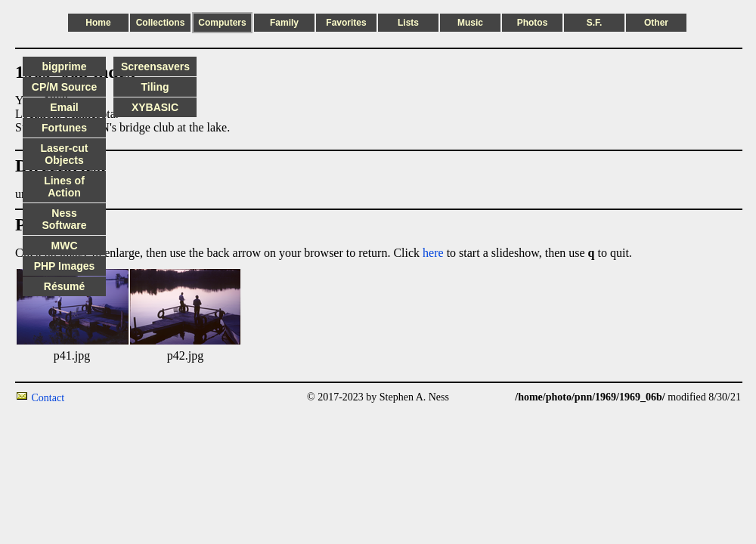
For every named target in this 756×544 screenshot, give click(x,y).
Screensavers (155, 66)
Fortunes (64, 128)
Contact (48, 398)
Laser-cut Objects (64, 154)
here (433, 253)
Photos (533, 23)
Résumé (64, 286)
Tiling (155, 87)
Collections (161, 23)
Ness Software (64, 219)
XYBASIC (155, 107)
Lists (408, 23)
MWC (65, 246)
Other (656, 23)
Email (64, 107)
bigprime (64, 66)
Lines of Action (64, 187)
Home (98, 23)
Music (470, 23)
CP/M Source (64, 87)
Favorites (346, 23)
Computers (222, 23)
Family (284, 23)
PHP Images (65, 266)
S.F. (595, 23)
